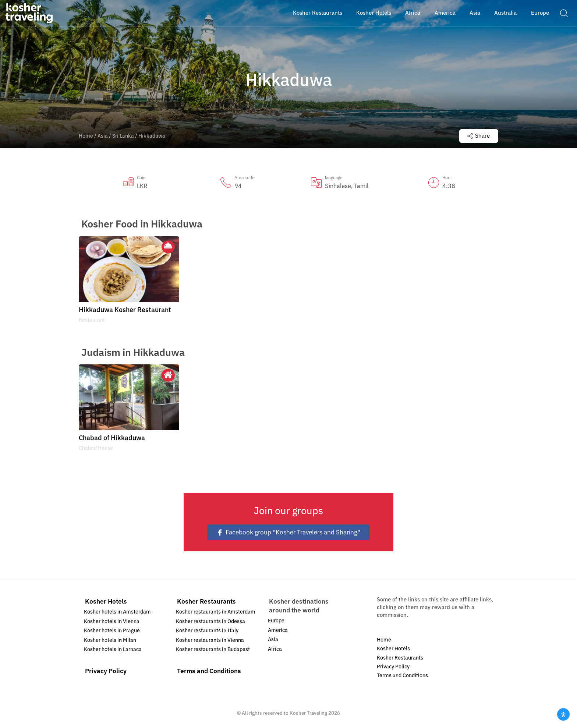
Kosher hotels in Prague (112, 631)
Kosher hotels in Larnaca (113, 649)
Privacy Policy (106, 671)
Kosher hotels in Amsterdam (117, 612)
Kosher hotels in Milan (110, 640)
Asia (103, 136)
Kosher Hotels (106, 602)
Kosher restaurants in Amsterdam (216, 612)
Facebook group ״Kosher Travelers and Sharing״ (288, 532)
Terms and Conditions (209, 671)
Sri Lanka (123, 136)
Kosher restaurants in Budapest (213, 649)
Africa (275, 649)
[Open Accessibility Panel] (563, 714)
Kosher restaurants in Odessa (210, 621)
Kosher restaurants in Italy (207, 631)
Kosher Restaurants (206, 602)
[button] (564, 13)
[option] (129, 282)
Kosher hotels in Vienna (112, 621)
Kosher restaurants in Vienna (210, 640)
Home (86, 136)
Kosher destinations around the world (299, 606)
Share (479, 136)
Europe (276, 621)
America (278, 630)
